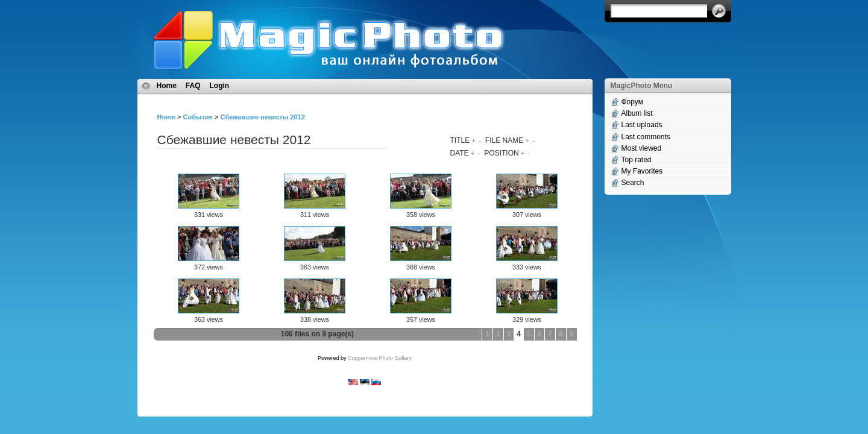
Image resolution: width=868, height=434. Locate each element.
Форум (632, 102)
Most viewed (642, 148)
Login (220, 86)
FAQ (193, 86)
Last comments (646, 137)
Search (633, 183)
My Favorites (642, 171)
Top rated (637, 160)
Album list (637, 113)
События (198, 117)
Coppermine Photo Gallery (380, 358)
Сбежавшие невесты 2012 (263, 117)
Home (167, 86)
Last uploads (642, 125)
